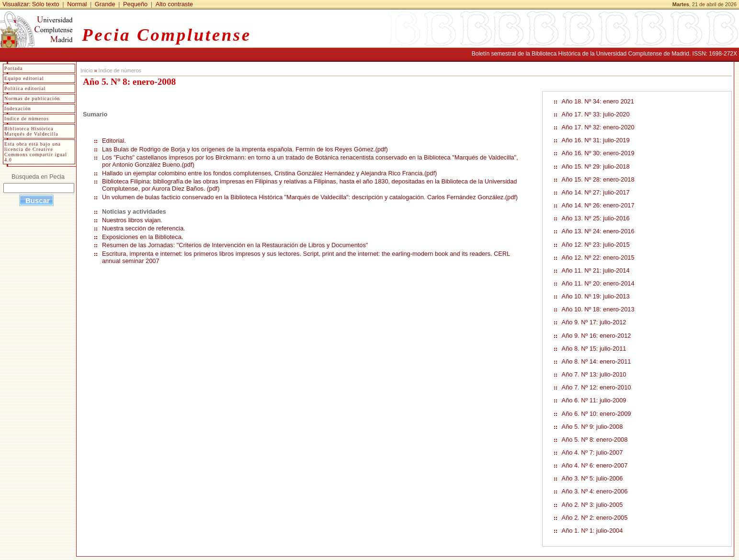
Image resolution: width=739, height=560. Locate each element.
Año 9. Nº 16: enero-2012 (597, 336)
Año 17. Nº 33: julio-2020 (596, 114)
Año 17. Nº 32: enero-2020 (598, 127)
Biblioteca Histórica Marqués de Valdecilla (31, 131)
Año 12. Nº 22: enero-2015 (598, 257)
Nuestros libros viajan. (132, 220)
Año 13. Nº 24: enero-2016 (598, 231)
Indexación (18, 109)
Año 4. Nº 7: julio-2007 (592, 452)
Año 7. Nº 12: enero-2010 (597, 387)
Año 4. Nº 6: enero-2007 (595, 465)
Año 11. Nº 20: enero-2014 (598, 283)
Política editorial (25, 88)
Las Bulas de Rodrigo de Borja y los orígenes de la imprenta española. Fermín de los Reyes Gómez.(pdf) (245, 149)
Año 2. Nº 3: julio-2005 (592, 505)
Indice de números (119, 70)
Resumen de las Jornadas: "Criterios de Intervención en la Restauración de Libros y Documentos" (235, 245)
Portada (13, 68)
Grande (105, 4)
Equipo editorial (24, 78)
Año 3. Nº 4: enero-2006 (595, 491)
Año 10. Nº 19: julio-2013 (596, 296)
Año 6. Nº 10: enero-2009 (597, 414)
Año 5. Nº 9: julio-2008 (592, 427)
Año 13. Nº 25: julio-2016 (596, 218)
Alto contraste (174, 4)
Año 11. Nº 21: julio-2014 (596, 270)
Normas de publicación (32, 98)
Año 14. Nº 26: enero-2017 (598, 205)
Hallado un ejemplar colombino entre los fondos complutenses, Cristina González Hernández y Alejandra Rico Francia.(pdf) (269, 173)
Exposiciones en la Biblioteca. (142, 237)
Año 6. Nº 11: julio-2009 (594, 400)
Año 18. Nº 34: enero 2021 (598, 101)
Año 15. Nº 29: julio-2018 (596, 166)
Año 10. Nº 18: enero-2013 (598, 309)
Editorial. (114, 141)
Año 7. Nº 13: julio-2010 (594, 374)
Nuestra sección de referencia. (144, 228)
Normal (77, 4)
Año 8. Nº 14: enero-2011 (597, 361)
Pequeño (135, 4)
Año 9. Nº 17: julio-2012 (594, 322)
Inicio (86, 70)
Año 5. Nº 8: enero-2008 (595, 440)
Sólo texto (46, 4)
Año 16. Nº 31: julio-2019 (596, 140)
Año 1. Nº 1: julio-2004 (592, 531)
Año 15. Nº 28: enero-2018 (598, 179)
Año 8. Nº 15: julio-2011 (594, 349)
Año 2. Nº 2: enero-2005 (595, 518)
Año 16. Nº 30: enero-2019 (598, 153)
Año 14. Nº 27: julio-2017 (596, 192)
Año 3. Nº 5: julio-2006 (592, 478)
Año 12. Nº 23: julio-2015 (596, 245)
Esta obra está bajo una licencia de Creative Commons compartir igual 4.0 (36, 152)
